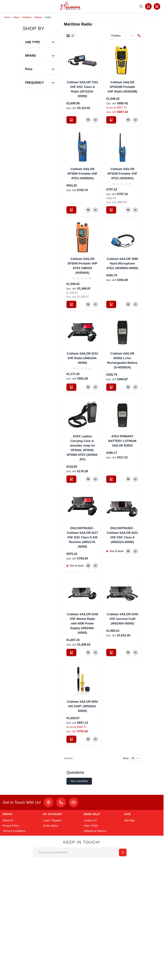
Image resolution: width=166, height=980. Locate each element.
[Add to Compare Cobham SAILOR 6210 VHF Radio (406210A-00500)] (95, 387)
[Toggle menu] (7, 6)
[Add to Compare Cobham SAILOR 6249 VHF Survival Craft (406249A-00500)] (135, 652)
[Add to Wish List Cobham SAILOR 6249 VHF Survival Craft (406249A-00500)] (128, 652)
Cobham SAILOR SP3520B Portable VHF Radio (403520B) (122, 87)
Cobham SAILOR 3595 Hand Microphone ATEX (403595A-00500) (122, 264)
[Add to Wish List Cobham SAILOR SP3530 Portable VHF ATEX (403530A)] (128, 210)
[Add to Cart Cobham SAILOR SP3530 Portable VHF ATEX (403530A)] (111, 210)
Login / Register (52, 820)
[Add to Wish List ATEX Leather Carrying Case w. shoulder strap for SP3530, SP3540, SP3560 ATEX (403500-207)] (88, 479)
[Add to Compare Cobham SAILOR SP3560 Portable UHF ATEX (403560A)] (95, 210)
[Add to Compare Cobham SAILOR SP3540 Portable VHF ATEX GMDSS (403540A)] (95, 304)
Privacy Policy (11, 826)
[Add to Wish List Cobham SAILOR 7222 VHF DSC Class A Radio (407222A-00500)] (88, 120)
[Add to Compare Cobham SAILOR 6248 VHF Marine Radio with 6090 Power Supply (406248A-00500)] (95, 652)
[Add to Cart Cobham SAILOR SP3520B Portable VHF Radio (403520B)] (111, 120)
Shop (16, 17)
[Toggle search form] (141, 6)
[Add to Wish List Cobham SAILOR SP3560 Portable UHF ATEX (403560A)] (88, 210)
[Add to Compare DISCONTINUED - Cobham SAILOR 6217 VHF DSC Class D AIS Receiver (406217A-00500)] (95, 566)
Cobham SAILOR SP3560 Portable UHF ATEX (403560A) (82, 174)
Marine (38, 17)
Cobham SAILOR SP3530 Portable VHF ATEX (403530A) (122, 174)
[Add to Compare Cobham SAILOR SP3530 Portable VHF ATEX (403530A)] (135, 210)
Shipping (89, 831)
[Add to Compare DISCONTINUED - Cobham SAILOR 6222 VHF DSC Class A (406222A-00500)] (135, 551)
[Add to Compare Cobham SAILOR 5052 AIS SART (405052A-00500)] (95, 739)
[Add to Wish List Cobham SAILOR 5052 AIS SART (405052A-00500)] (88, 739)
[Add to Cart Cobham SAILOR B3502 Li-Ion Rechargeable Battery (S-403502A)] (111, 387)
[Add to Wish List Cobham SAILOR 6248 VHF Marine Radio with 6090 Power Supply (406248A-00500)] (88, 652)
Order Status (51, 826)
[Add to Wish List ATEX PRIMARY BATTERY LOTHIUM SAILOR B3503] (128, 479)
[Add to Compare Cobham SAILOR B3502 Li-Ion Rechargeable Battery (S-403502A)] (135, 387)
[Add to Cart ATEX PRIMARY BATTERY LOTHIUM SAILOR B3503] (111, 479)
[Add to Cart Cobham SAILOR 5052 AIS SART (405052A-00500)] (71, 739)
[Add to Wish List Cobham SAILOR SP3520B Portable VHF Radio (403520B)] (128, 120)
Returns (102, 831)
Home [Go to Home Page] (7, 17)
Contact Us (90, 820)
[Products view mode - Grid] (68, 36)
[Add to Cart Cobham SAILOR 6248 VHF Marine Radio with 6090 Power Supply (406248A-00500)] (71, 652)
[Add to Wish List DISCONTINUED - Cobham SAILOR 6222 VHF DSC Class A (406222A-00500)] (128, 551)
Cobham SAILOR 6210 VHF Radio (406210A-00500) (82, 358)
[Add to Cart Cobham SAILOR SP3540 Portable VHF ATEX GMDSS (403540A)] (71, 304)
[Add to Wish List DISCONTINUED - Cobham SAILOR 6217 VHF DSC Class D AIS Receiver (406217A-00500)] (88, 566)
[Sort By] (122, 36)
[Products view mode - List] (73, 36)
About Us (8, 820)
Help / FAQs (91, 826)
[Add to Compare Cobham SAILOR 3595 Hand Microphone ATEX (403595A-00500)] (135, 304)
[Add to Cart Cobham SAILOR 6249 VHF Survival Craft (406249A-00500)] (111, 652)
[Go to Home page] (70, 6)
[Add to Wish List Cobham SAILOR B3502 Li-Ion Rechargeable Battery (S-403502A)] (128, 387)
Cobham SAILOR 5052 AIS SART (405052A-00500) (82, 706)
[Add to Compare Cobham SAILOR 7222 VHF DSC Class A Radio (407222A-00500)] (95, 120)
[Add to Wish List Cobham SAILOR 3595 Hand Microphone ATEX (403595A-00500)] (128, 304)
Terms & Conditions (14, 831)
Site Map (130, 820)
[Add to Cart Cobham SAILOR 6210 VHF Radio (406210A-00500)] (71, 387)
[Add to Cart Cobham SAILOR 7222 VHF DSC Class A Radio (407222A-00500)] (71, 120)
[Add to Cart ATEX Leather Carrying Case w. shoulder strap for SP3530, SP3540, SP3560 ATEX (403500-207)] (71, 479)
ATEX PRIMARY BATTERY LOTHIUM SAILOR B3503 (122, 441)
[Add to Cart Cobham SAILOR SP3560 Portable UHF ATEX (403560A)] (71, 210)
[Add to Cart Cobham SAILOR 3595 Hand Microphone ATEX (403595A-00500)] (111, 304)
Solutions (27, 17)
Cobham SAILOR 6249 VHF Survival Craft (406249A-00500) (122, 619)
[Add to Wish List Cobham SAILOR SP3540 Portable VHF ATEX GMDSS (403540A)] (88, 304)
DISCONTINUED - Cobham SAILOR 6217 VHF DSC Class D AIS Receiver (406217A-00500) (82, 537)
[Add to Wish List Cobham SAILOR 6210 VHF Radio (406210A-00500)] (88, 387)
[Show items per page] (135, 758)
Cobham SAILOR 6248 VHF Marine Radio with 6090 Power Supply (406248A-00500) (82, 623)
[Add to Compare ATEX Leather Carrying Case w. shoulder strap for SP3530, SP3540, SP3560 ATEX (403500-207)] (95, 479)
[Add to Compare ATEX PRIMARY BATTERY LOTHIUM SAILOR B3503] (135, 479)
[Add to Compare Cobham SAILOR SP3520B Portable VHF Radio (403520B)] (135, 120)
